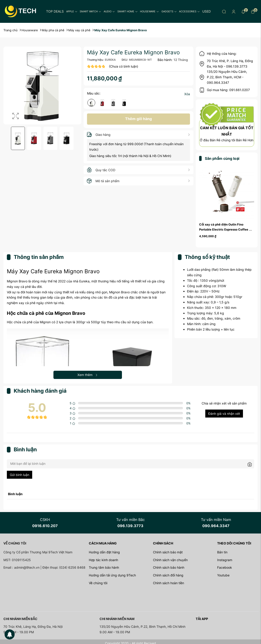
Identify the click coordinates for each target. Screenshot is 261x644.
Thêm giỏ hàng (138, 119)
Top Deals (55, 11)
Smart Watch (90, 11)
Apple (72, 11)
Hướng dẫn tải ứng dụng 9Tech (112, 575)
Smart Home (128, 11)
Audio (109, 11)
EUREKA (110, 60)
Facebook (225, 567)
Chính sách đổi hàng (168, 575)
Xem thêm (88, 375)
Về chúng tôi (98, 583)
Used (207, 11)
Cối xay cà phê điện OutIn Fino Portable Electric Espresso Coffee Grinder (224, 230)
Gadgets (169, 11)
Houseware (149, 11)
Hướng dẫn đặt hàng (104, 552)
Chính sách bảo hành (169, 567)
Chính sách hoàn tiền (169, 583)
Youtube (223, 575)
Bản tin (222, 552)
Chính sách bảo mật (168, 552)
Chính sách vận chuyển (170, 560)
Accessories (189, 11)
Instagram (225, 560)
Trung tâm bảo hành (104, 567)
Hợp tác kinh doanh (103, 560)
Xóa (187, 94)
